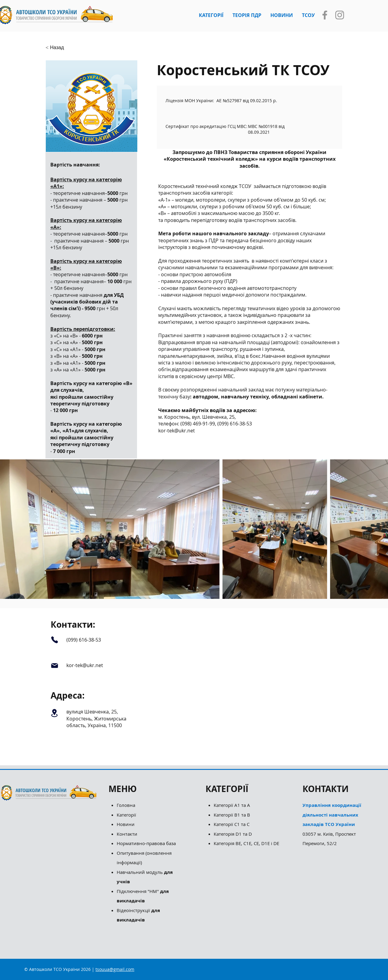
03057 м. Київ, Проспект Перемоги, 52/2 (332, 824)
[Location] (54, 713)
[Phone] (54, 640)
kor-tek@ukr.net (177, 431)
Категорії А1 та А (232, 805)
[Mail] (54, 666)
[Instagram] (340, 15)
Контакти (127, 834)
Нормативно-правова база (147, 843)
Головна (126, 805)
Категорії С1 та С (232, 824)
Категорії (126, 815)
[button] (211, 15)
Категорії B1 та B (232, 815)
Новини (126, 824)
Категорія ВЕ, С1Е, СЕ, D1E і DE (246, 843)
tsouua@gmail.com (115, 969)
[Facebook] (325, 15)
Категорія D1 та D (233, 834)
